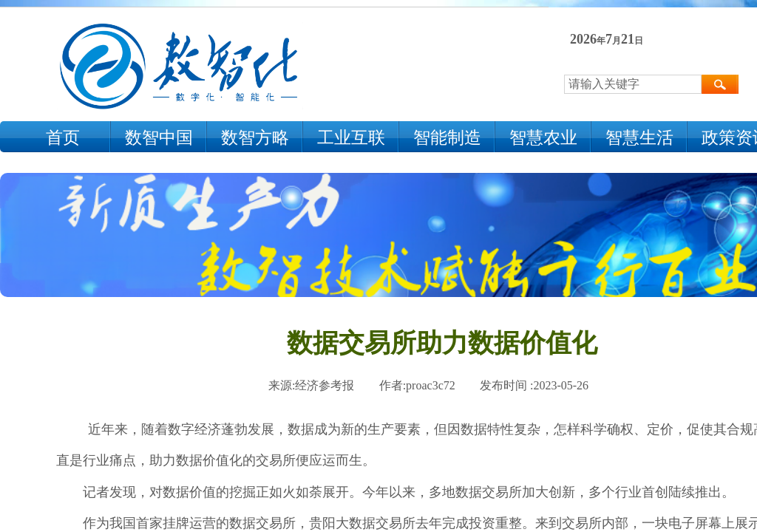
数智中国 (159, 138)
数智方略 (255, 138)
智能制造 (447, 138)
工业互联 (351, 138)
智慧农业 (543, 138)
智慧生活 (639, 138)
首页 (63, 138)
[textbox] (633, 84)
